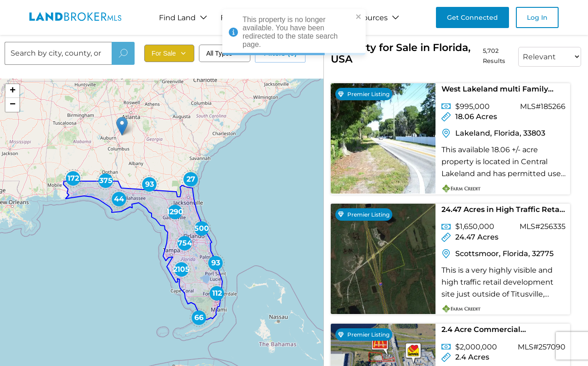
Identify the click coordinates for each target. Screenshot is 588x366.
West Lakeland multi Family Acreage (495, 91)
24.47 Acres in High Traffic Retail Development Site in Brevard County (503, 211)
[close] (359, 17)
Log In (537, 17)
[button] (122, 126)
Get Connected (472, 17)
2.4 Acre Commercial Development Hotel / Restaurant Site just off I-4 (503, 331)
